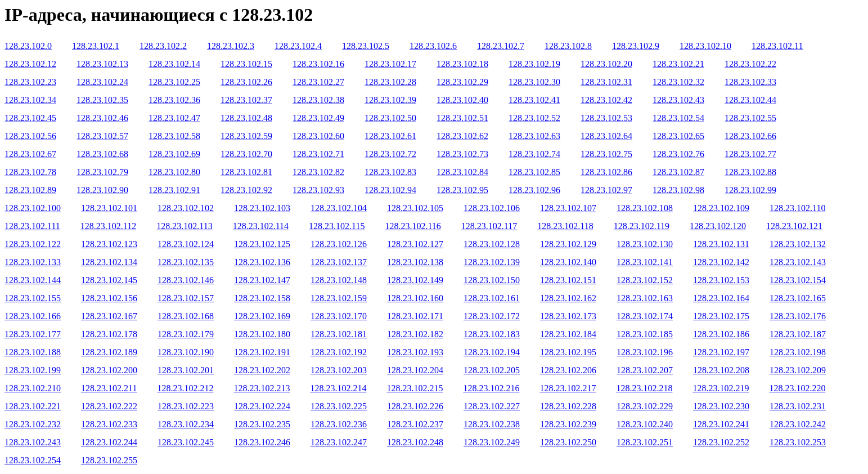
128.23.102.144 (33, 280)
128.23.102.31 (606, 82)
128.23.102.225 (339, 406)
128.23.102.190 (186, 352)
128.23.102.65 (678, 136)
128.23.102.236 (339, 424)
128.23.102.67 (30, 154)
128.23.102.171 (415, 316)
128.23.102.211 (109, 388)
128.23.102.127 (415, 244)
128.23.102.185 (645, 334)
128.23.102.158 (262, 298)
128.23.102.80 (174, 172)
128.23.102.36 (174, 100)
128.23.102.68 (102, 154)
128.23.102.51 (462, 118)
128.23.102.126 (339, 244)
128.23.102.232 (33, 424)
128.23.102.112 (108, 226)
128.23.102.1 (96, 46)
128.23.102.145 (109, 280)
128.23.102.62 (462, 136)
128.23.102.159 (339, 298)
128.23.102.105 (415, 208)
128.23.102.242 (798, 424)
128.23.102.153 (721, 280)
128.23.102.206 (568, 370)
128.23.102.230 (721, 406)
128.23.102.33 (750, 82)
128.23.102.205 (492, 370)
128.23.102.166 (33, 316)
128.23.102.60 (318, 136)
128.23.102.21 (678, 64)
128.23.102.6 (433, 46)
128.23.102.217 (568, 388)
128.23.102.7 (501, 46)
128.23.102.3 (231, 46)
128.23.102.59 (246, 136)
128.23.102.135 (186, 262)
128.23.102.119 (642, 226)
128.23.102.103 (262, 208)
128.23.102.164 (721, 298)
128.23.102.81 (246, 172)
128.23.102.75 (606, 154)
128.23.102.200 (109, 370)
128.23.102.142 (721, 262)
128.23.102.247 (339, 442)
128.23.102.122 (33, 244)
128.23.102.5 (366, 46)
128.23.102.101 (109, 208)
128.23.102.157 (186, 298)
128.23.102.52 (534, 118)
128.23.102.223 (186, 406)
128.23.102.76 (678, 154)
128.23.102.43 (678, 100)
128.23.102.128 (492, 244)
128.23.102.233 (109, 424)
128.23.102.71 (318, 154)
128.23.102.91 (174, 190)
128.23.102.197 (721, 352)
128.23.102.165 (798, 298)
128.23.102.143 (798, 262)
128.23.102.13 (102, 64)
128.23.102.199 (33, 370)
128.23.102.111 (32, 226)
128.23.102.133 (33, 262)
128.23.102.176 (798, 316)
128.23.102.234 (186, 424)
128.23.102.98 (678, 190)
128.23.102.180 (262, 334)
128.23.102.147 (262, 280)
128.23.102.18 (462, 64)
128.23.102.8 (568, 46)
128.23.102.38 (318, 100)
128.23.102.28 (390, 82)
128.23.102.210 (33, 388)
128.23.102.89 (30, 190)
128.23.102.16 (318, 64)
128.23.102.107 (568, 208)
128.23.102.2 (163, 46)
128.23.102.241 (721, 424)
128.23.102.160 (415, 298)
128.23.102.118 (565, 226)
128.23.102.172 (492, 316)
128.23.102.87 (678, 172)
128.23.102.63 (534, 136)
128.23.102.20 (606, 64)
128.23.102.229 (645, 406)
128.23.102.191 (262, 352)
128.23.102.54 (678, 118)
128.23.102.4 (298, 46)
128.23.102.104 (339, 208)
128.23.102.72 (390, 154)
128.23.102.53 (606, 118)
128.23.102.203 (339, 370)
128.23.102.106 (492, 208)
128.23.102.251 (645, 442)
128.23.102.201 (186, 370)
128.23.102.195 (568, 352)
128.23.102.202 (262, 370)
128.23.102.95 (462, 190)
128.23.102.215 (415, 388)
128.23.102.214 (338, 388)
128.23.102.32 (678, 82)
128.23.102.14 (174, 64)
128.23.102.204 (415, 370)
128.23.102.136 (262, 262)
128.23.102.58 (174, 136)
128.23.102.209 (798, 370)
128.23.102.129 (568, 244)
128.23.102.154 (798, 280)
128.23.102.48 (246, 118)
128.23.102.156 (109, 298)
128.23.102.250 (568, 442)
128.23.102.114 (261, 226)
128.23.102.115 (337, 226)
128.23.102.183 (492, 334)
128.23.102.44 (750, 100)
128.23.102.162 (568, 298)
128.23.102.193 (415, 352)
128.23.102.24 (102, 82)
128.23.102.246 (262, 442)
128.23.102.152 (645, 280)
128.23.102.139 (492, 262)
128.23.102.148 (339, 280)
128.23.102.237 (415, 424)
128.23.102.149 (415, 280)
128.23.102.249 (492, 442)
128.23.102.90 (102, 190)
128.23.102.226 (415, 406)
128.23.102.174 (645, 316)
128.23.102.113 (184, 226)
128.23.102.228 (568, 406)
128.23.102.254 (33, 460)
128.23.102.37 (246, 100)
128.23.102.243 (33, 442)
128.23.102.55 (750, 118)
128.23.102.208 (721, 370)
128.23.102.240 (645, 424)
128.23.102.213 (262, 388)
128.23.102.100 (33, 208)
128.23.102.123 (109, 244)
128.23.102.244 (109, 442)
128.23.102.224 (262, 406)
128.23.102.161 (492, 298)
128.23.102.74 (534, 154)
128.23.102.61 (390, 136)
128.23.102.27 (318, 82)
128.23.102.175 (721, 316)
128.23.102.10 (705, 46)
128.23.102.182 (415, 334)
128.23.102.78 (30, 172)
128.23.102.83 (390, 172)
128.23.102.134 (109, 262)
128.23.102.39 (390, 100)
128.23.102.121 (794, 226)
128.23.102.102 (186, 208)
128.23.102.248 (415, 442)
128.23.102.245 (186, 442)
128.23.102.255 (109, 460)
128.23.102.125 (262, 244)
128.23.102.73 (462, 154)
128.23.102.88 (750, 172)
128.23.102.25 (174, 82)
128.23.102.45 (30, 118)
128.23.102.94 (390, 190)
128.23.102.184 (568, 334)
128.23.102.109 (721, 208)
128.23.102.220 (797, 388)
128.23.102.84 (462, 172)
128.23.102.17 (390, 64)
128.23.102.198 (798, 352)
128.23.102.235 (262, 424)
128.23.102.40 (462, 100)
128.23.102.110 (797, 208)
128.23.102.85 (534, 172)
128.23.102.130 (645, 244)
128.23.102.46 (102, 118)
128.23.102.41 (534, 100)
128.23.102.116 (413, 226)
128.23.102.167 (109, 316)
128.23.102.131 (721, 244)
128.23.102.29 (462, 82)
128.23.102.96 (534, 190)
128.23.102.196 (645, 352)
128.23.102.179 (186, 334)
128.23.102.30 (534, 82)
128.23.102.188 (33, 352)
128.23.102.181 (339, 334)
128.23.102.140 (568, 262)
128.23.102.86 (606, 172)
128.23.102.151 (568, 280)
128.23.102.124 (186, 244)
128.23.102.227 (492, 406)
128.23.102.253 (798, 442)
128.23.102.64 (606, 136)
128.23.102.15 (246, 64)
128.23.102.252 (721, 442)
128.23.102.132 (798, 244)
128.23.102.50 (390, 118)
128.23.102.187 (798, 334)
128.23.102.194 (492, 352)
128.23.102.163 (645, 298)
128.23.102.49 (318, 118)
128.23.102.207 (645, 370)
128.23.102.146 (186, 280)
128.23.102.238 (492, 424)
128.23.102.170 (339, 316)
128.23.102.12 (30, 64)
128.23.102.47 (174, 118)
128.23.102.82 (318, 172)
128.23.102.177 (33, 334)
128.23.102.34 (30, 100)
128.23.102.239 (568, 424)
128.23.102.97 (606, 190)
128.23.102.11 (777, 46)
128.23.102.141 (645, 262)
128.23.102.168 (186, 316)
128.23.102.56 (30, 136)
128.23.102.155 (33, 298)
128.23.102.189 (109, 352)
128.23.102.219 (721, 388)
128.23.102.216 (491, 388)
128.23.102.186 (721, 334)
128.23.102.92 (246, 190)
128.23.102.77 (750, 154)
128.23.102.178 (109, 334)
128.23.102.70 (246, 154)
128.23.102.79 (102, 172)
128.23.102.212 (185, 388)
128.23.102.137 (339, 262)
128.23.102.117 (489, 226)
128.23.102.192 (339, 352)
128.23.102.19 (534, 64)
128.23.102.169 (262, 316)
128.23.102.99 (750, 190)
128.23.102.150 (492, 280)
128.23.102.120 (718, 226)
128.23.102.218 (644, 388)
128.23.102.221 (33, 406)
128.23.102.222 (109, 406)
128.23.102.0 (28, 46)
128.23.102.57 (102, 136)
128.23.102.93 (318, 190)
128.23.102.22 (750, 64)
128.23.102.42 (606, 100)
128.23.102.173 (568, 316)
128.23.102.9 (636, 46)
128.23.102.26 (246, 82)
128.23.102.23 (30, 82)
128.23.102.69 (174, 154)
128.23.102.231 (798, 406)
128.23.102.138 (415, 262)
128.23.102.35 (102, 100)
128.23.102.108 (645, 208)
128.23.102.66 (750, 136)
